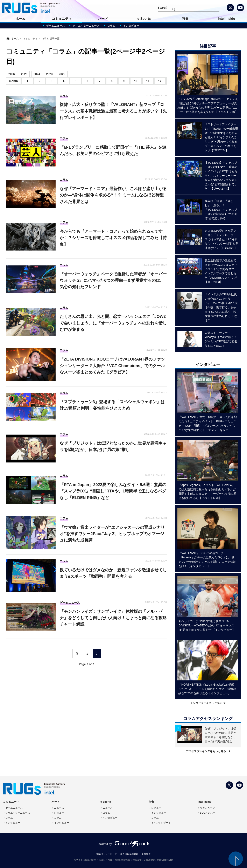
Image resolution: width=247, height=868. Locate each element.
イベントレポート (161, 823)
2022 (62, 74)
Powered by (123, 844)
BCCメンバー (208, 813)
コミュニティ (62, 19)
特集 (185, 19)
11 (148, 81)
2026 (12, 74)
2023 (49, 74)
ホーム (21, 19)
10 (136, 81)
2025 (24, 74)
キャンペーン (207, 808)
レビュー (59, 813)
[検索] (191, 9)
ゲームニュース (55, 26)
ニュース (59, 808)
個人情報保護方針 (129, 854)
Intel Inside (226, 19)
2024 (37, 74)
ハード (103, 19)
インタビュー (131, 26)
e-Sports (144, 19)
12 (160, 81)
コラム (111, 26)
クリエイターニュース (86, 26)
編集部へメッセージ (107, 854)
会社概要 (146, 854)
